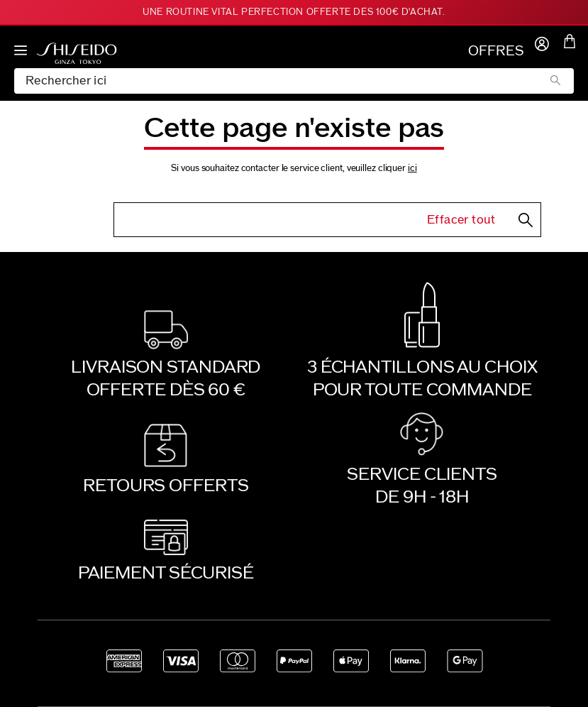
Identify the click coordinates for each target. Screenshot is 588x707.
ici (412, 168)
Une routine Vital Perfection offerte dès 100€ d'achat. (294, 12)
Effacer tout (461, 220)
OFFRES (496, 51)
